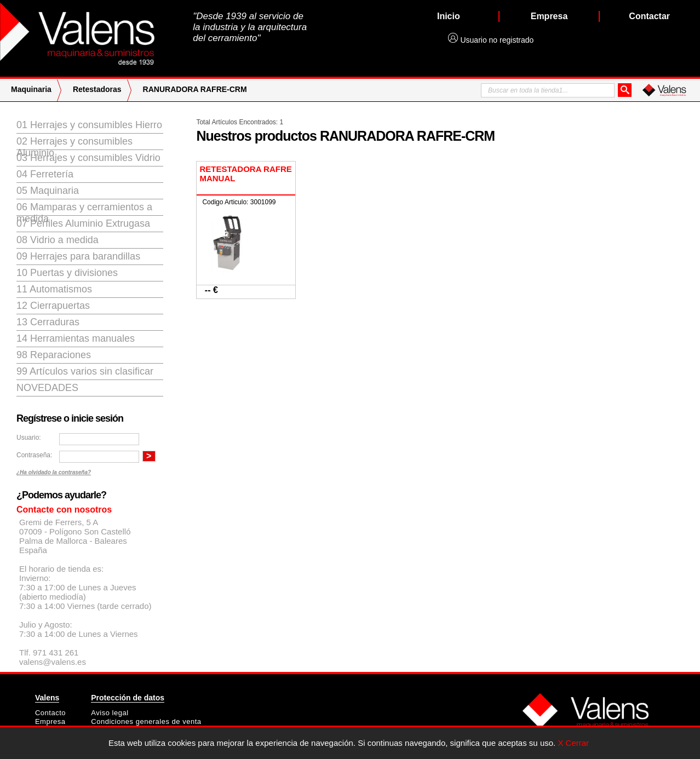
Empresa (50, 721)
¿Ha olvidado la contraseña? (54, 472)
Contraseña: (34, 455)
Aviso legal (110, 713)
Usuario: (29, 438)
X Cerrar (573, 743)
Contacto (50, 713)
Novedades (47, 388)
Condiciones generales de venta (146, 721)
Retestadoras (97, 89)
